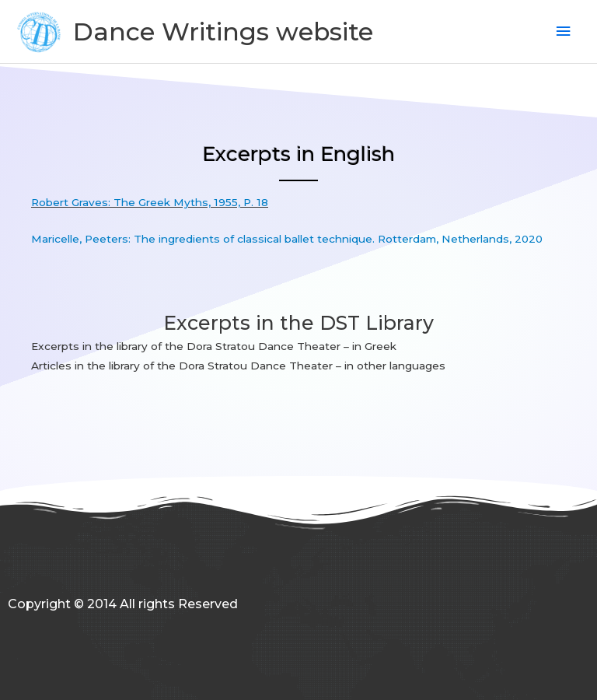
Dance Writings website (223, 31)
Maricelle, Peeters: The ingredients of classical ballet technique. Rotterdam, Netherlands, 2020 (287, 239)
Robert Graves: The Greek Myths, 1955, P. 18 (150, 202)
